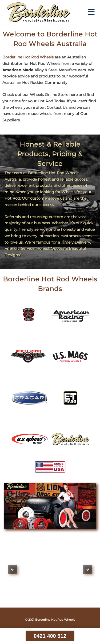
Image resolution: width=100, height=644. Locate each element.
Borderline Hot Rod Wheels (28, 57)
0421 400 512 (50, 636)
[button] (13, 569)
